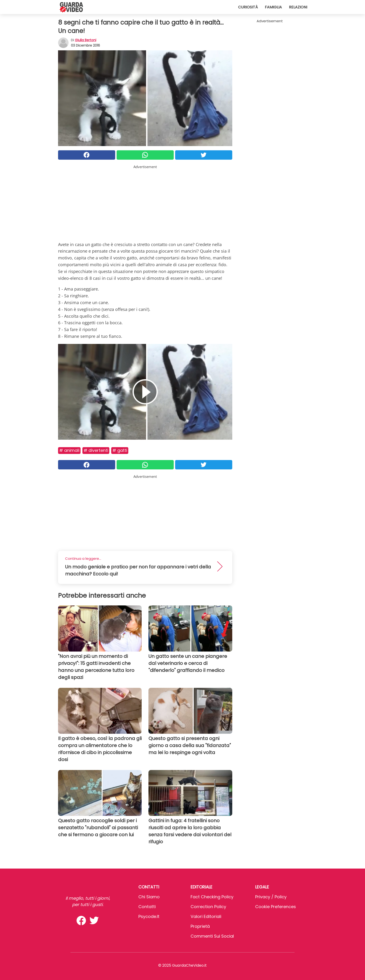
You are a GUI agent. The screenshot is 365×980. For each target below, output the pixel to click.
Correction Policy (208, 907)
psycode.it (149, 916)
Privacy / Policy (271, 897)
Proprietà (200, 926)
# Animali (69, 450)
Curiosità (248, 7)
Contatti (147, 907)
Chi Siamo (149, 897)
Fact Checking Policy (212, 897)
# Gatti (120, 450)
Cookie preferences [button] (276, 907)
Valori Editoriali (206, 916)
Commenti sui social (212, 936)
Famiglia (273, 7)
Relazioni (298, 7)
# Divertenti (96, 450)
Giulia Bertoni (86, 40)
